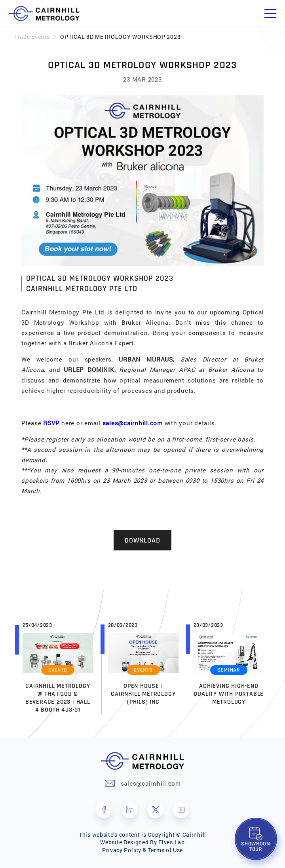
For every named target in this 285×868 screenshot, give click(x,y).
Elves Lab (171, 842)
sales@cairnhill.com (133, 423)
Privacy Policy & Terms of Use (142, 850)
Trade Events (32, 37)
